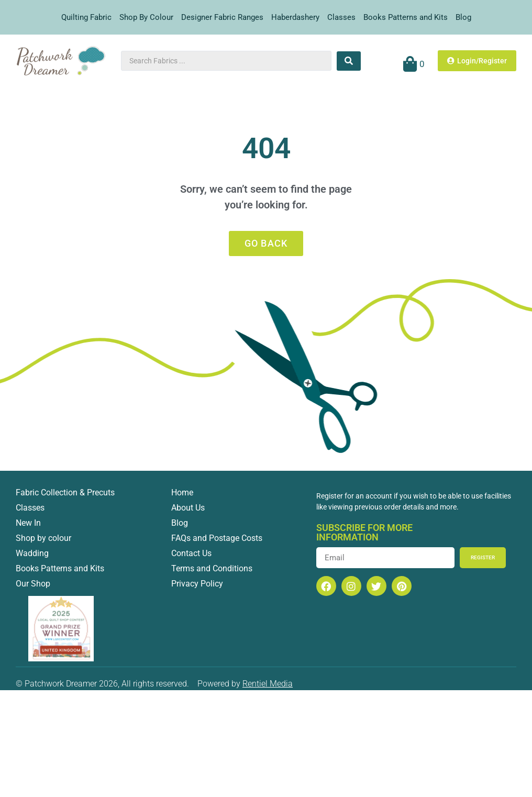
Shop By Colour (146, 17)
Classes (341, 17)
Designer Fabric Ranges (222, 17)
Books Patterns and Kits (406, 17)
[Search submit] (349, 61)
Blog (463, 17)
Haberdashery (295, 17)
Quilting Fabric (86, 17)
